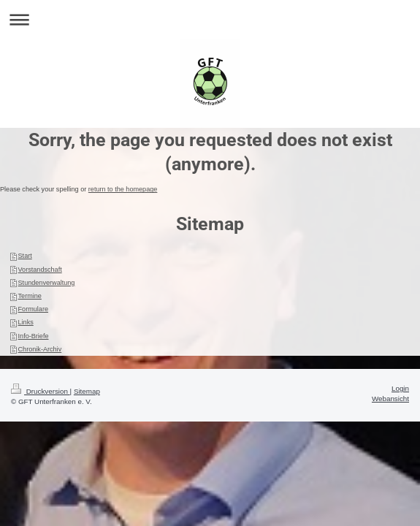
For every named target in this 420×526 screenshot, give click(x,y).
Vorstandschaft (40, 270)
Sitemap (87, 391)
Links (26, 322)
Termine (30, 296)
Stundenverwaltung (47, 283)
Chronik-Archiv (40, 349)
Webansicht (390, 399)
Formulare (33, 309)
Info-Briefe (34, 336)
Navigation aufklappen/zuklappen (210, 19)
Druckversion (41, 391)
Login (400, 388)
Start (25, 256)
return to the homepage (123, 189)
